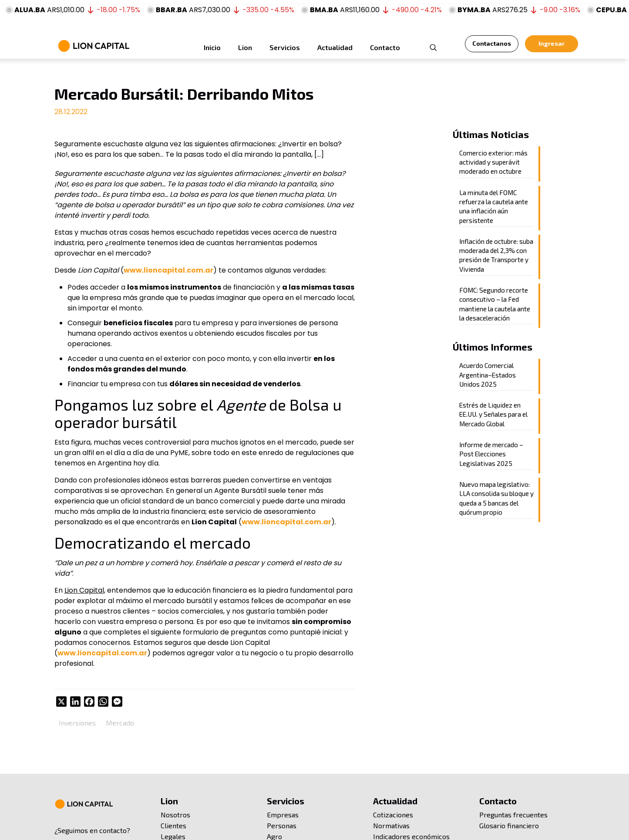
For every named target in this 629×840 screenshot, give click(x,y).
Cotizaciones (393, 815)
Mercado (120, 723)
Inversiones (77, 723)
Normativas (391, 825)
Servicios (286, 801)
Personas (282, 825)
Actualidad (395, 801)
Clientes (173, 825)
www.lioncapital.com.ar (168, 270)
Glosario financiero (509, 825)
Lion (169, 801)
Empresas (283, 815)
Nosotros (175, 815)
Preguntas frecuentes (513, 815)
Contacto (498, 801)
